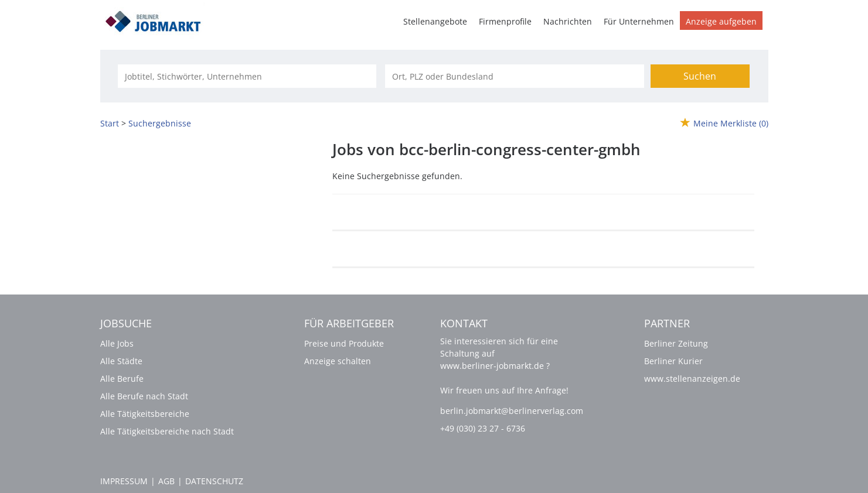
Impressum (124, 481)
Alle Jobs (117, 343)
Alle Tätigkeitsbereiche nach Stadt (167, 431)
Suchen (700, 76)
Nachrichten (568, 21)
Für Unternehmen (639, 21)
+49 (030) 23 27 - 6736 (483, 428)
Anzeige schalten (338, 361)
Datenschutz (214, 481)
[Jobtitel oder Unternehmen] (247, 76)
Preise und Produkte (344, 343)
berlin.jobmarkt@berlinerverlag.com (512, 411)
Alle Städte (121, 361)
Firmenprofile (505, 21)
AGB (166, 481)
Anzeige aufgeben (721, 21)
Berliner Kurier (673, 361)
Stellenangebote (435, 21)
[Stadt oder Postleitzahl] (514, 76)
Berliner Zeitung (676, 343)
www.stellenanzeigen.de (692, 379)
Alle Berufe (122, 379)
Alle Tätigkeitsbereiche (145, 414)
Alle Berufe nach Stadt (144, 396)
